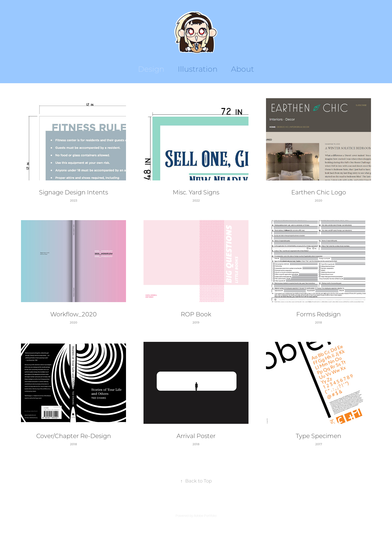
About (242, 69)
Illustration (198, 69)
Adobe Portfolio (205, 516)
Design (151, 69)
